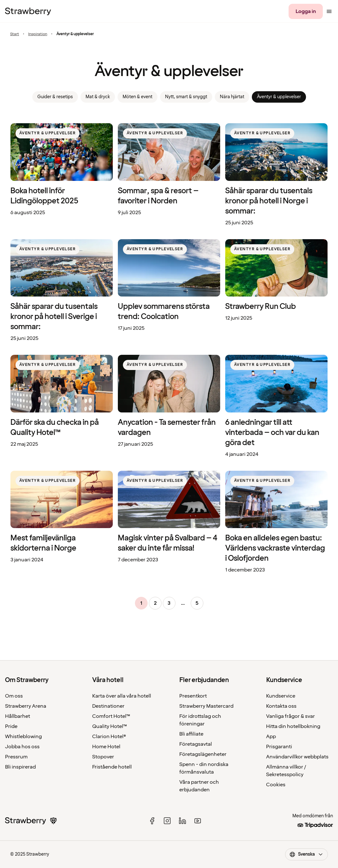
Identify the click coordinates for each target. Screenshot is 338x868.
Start (15, 34)
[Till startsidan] (28, 11)
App (271, 737)
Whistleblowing (23, 737)
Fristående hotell (112, 767)
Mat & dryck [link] (98, 97)
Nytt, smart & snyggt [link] (186, 97)
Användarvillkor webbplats (297, 757)
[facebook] (152, 821)
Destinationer (108, 706)
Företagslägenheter (203, 754)
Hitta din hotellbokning (293, 726)
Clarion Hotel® (109, 737)
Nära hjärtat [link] (232, 97)
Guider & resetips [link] (55, 97)
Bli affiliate (191, 734)
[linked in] (182, 821)
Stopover (103, 757)
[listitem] (62, 175)
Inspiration (38, 34)
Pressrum (16, 757)
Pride (11, 726)
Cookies (276, 785)
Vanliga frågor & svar (290, 716)
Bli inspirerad (20, 767)
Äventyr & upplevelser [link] (279, 97)
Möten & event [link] (137, 97)
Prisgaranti (279, 747)
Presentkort (193, 696)
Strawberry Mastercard (206, 706)
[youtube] (198, 821)
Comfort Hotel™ (111, 716)
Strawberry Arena (26, 706)
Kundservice (281, 696)
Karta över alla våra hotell (122, 696)
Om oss (14, 696)
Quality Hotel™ (110, 726)
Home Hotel (106, 747)
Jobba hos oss (22, 747)
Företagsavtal (196, 744)
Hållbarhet (18, 716)
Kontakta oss (281, 706)
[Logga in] (306, 11)
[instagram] (167, 821)
